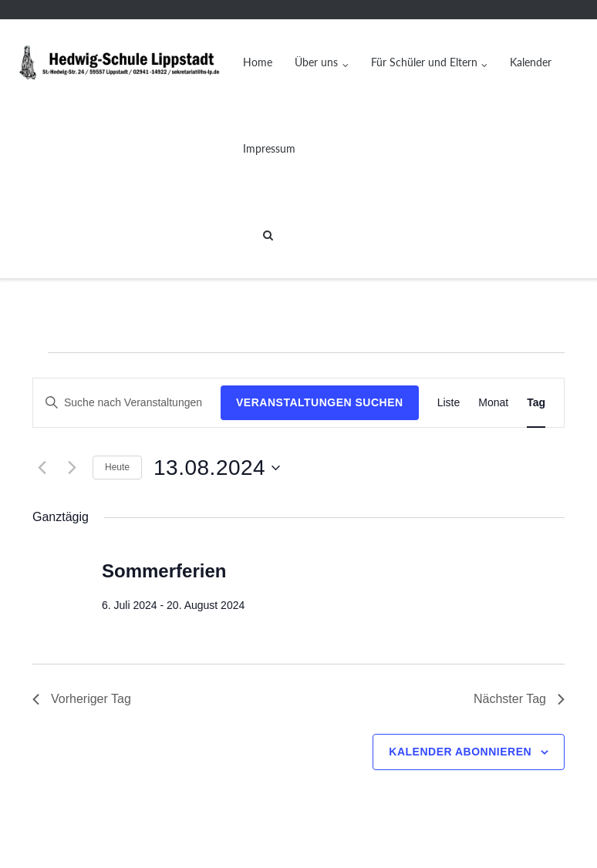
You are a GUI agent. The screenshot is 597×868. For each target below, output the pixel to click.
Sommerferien (164, 571)
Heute (117, 467)
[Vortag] (42, 468)
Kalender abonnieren (460, 752)
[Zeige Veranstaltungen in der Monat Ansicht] (493, 403)
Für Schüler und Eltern (424, 62)
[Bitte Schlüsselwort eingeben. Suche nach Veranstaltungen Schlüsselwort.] (127, 403)
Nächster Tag (519, 699)
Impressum (269, 148)
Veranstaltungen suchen (320, 402)
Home (258, 62)
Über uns (316, 62)
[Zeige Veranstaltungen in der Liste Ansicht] (449, 403)
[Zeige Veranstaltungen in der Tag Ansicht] (536, 403)
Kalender (531, 62)
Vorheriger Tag (82, 699)
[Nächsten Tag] (72, 468)
